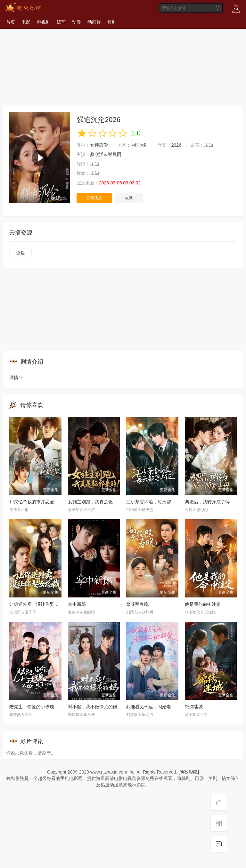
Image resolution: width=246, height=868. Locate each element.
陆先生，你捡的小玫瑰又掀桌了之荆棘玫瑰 (52, 707)
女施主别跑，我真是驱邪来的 (97, 502)
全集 (20, 253)
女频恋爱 (99, 145)
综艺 (61, 22)
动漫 (77, 22)
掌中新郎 (77, 604)
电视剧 (44, 22)
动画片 (94, 22)
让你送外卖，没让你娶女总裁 (38, 604)
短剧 (112, 22)
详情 (16, 377)
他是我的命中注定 (203, 604)
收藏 (129, 198)
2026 (176, 145)
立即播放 (94, 198)
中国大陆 (140, 145)
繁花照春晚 (137, 604)
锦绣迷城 (194, 707)
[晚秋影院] (189, 772)
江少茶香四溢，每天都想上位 (155, 502)
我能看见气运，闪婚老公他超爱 (158, 707)
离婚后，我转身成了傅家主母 (214, 502)
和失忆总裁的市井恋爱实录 (36, 502)
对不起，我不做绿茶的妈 (93, 707)
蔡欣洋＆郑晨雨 (106, 154)
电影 (26, 22)
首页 (11, 22)
